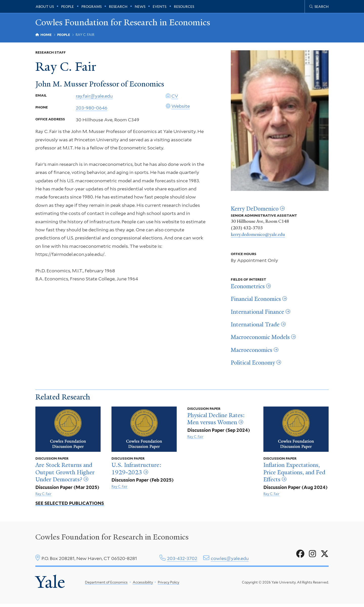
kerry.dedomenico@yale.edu (258, 236)
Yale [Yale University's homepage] (51, 584)
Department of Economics (106, 584)
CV (175, 99)
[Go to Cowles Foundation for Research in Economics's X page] (325, 555)
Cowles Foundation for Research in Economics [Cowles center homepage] (112, 539)
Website (181, 109)
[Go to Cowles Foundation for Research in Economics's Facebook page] (300, 555)
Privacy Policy (168, 584)
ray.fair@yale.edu (94, 99)
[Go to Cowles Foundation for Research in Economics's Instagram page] (312, 555)
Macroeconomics (252, 351)
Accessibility (143, 584)
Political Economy (253, 364)
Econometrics (248, 288)
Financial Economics (256, 301)
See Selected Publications (70, 505)
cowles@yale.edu (230, 560)
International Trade (255, 326)
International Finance (257, 313)
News (140, 7)
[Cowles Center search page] (319, 7)
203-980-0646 (92, 111)
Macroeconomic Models (260, 339)
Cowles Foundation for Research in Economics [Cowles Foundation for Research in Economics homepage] (137, 23)
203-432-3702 (182, 560)
